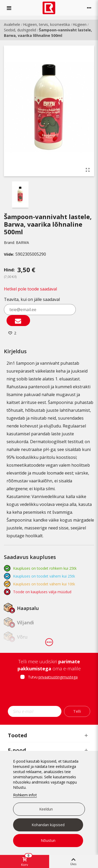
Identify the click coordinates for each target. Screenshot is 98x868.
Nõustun (48, 840)
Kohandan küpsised (48, 825)
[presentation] (51, 694)
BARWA (22, 242)
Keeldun (46, 809)
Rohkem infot (25, 795)
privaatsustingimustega (58, 677)
